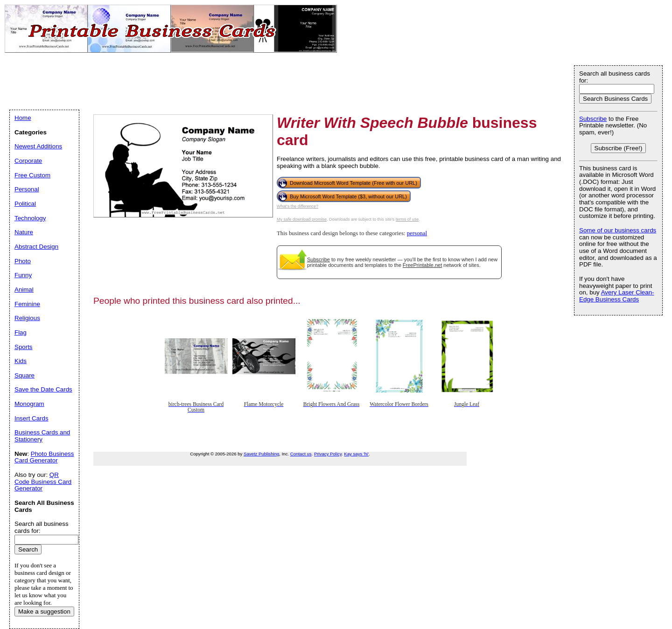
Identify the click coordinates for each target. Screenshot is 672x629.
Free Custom (32, 175)
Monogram (29, 404)
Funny (23, 275)
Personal (27, 189)
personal (417, 233)
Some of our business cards (618, 230)
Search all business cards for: (615, 77)
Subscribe (318, 259)
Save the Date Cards (43, 389)
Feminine (27, 304)
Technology (30, 218)
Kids (21, 361)
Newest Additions (38, 146)
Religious (27, 318)
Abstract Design (36, 247)
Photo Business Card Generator (44, 457)
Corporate (28, 161)
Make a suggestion (44, 612)
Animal (24, 290)
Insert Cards (31, 418)
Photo (23, 261)
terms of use (407, 219)
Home (23, 118)
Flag (21, 332)
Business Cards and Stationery (42, 436)
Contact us (301, 454)
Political (25, 204)
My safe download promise (302, 219)
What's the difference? (297, 206)
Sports (24, 347)
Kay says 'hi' (356, 454)
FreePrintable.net (422, 265)
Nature (24, 232)
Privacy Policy (328, 454)
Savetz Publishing (261, 454)
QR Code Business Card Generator (43, 482)
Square (24, 375)
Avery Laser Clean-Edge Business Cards (617, 296)
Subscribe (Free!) (619, 148)
